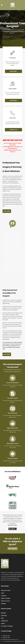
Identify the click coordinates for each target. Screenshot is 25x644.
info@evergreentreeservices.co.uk (12, 150)
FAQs (2, 586)
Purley (3, 617)
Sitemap (3, 597)
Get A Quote (12, 542)
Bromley (4, 606)
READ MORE (13, 71)
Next (14, 273)
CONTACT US (13, 130)
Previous (11, 273)
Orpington (4, 614)
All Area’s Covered (7, 619)
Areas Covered (6, 592)
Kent (2, 611)
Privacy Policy (6, 594)
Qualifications (6, 584)
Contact (4, 589)
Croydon (4, 609)
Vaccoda (12, 643)
